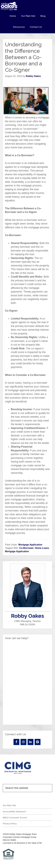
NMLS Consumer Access (15, 818)
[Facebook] (16, 742)
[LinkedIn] (31, 742)
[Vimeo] (38, 742)
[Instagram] (23, 742)
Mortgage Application (30, 545)
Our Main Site (9, 805)
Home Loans (42, 548)
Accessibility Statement (14, 812)
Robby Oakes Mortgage (27, 6)
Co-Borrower (27, 548)
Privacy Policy (10, 824)
